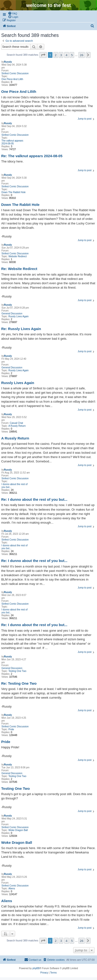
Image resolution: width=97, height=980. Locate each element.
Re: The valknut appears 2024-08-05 (32, 156)
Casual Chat (16, 423)
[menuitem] (13, 13)
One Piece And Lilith (12, 79)
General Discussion (12, 314)
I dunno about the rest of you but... (14, 486)
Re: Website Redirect (19, 269)
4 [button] (67, 55)
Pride (11, 729)
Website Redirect (18, 256)
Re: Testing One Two (19, 683)
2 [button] (56, 55)
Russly (8, 62)
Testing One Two (17, 671)
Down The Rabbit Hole (13, 192)
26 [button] (82, 55)
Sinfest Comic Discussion (15, 73)
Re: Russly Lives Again (21, 329)
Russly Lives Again (19, 316)
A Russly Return (17, 426)
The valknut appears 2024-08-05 (12, 142)
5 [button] (72, 55)
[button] (43, 55)
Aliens (12, 889)
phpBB (36, 968)
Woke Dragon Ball (18, 830)
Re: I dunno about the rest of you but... (34, 499)
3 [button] (61, 55)
